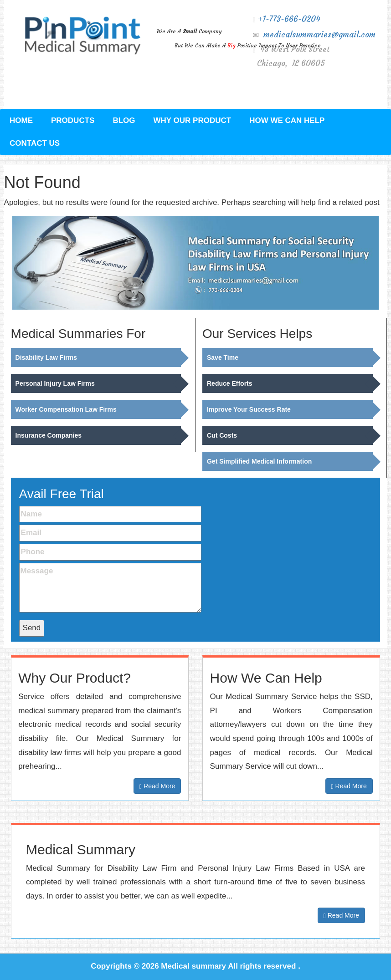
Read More (157, 786)
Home (21, 120)
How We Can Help (287, 120)
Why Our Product (193, 120)
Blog (124, 120)
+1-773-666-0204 (289, 19)
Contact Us (35, 143)
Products (73, 120)
